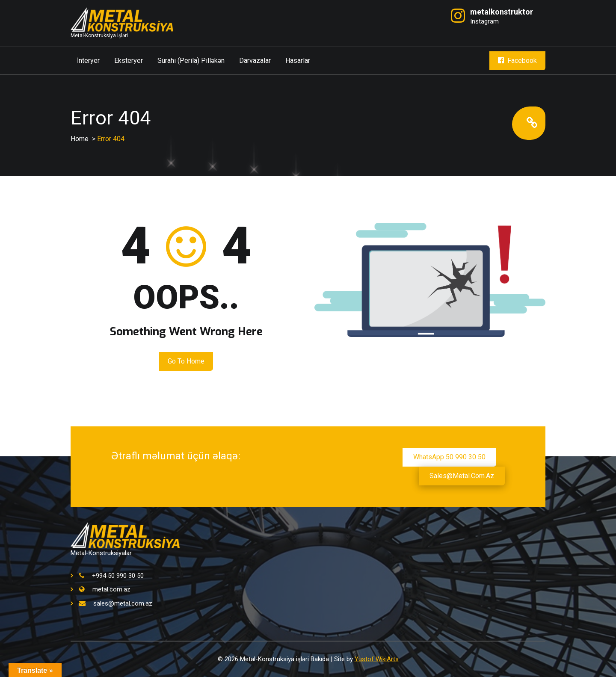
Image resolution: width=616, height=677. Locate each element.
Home (80, 139)
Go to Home (186, 361)
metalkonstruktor (502, 12)
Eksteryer (129, 61)
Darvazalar (255, 61)
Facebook (517, 61)
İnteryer (88, 61)
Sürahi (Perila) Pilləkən (191, 61)
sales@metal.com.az (462, 476)
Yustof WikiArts (377, 659)
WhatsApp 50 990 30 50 (449, 457)
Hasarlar (298, 61)
